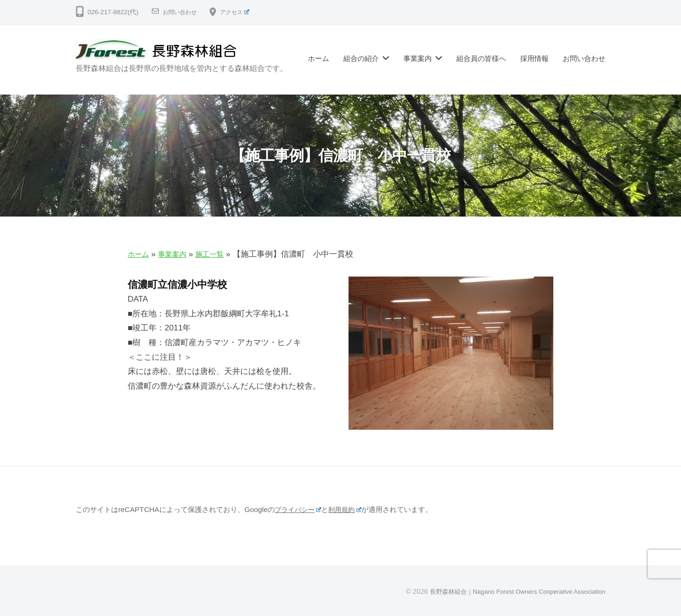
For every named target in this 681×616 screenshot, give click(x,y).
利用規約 (349, 509)
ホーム (319, 58)
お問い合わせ (183, 12)
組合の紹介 (361, 58)
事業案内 (418, 58)
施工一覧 (218, 254)
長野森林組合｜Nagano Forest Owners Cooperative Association (509, 591)
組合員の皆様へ (481, 58)
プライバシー (300, 509)
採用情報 (534, 58)
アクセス (242, 12)
